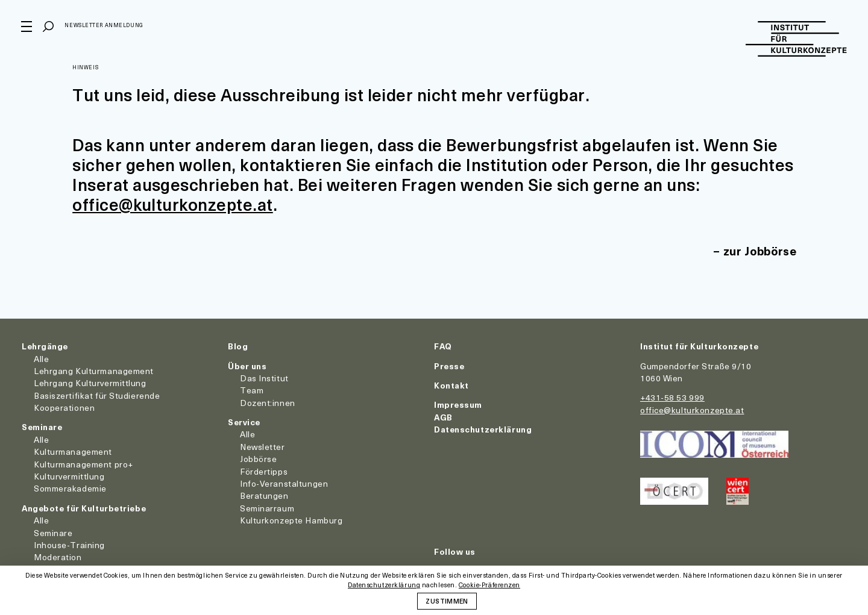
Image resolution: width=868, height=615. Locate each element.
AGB (443, 417)
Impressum (458, 404)
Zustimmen (447, 601)
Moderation (58, 557)
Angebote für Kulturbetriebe (84, 508)
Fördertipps (264, 471)
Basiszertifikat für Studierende (97, 395)
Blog (238, 346)
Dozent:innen (268, 403)
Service (244, 422)
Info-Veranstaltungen (284, 483)
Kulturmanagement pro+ (83, 464)
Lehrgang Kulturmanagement (94, 371)
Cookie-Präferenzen (489, 585)
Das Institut (264, 378)
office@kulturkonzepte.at (174, 204)
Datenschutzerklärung (483, 429)
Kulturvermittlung (69, 476)
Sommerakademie (70, 488)
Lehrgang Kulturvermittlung (90, 383)
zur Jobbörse (759, 251)
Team (252, 390)
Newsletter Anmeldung (104, 26)
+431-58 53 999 (672, 397)
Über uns (247, 366)
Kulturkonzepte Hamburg (291, 520)
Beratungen (264, 495)
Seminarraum (267, 508)
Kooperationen (64, 407)
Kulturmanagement (73, 451)
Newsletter (263, 447)
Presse (449, 366)
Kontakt (451, 385)
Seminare (42, 427)
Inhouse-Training (69, 545)
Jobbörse (258, 459)
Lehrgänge (45, 346)
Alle (41, 359)
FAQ (443, 346)
